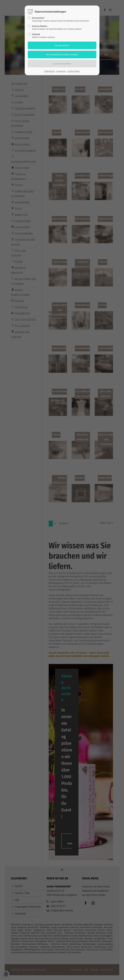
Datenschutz (50, 71)
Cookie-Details (73, 71)
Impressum (61, 71)
